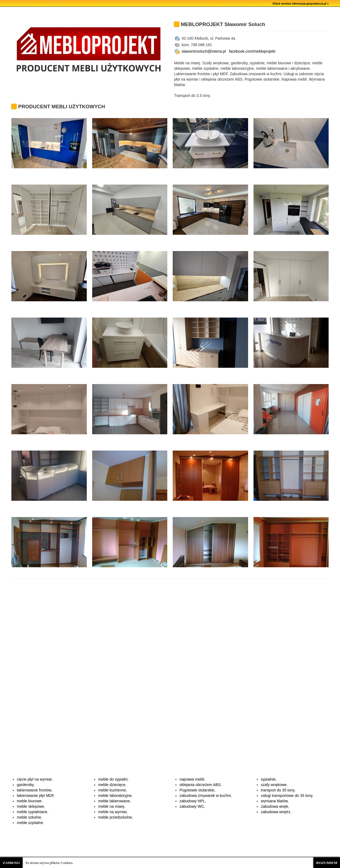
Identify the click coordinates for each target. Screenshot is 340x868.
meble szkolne (29, 817)
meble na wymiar (112, 812)
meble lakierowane (114, 801)
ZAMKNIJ (11, 863)
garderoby (25, 785)
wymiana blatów (274, 801)
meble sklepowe (30, 806)
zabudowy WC (192, 806)
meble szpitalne (30, 823)
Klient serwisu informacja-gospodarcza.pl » (301, 4)
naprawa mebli (192, 779)
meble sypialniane (32, 812)
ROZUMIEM (327, 863)
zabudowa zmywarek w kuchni (205, 796)
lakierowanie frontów (34, 790)
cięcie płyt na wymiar (34, 779)
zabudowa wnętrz (276, 812)
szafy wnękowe (274, 785)
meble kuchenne (112, 790)
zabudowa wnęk (274, 806)
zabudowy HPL (192, 801)
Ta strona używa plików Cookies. (49, 863)
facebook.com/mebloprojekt (252, 51)
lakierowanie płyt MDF (35, 796)
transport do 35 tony (278, 790)
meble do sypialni (113, 779)
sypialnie (268, 779)
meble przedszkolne (115, 817)
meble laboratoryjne (115, 796)
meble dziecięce (112, 785)
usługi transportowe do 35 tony (287, 796)
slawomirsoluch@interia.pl (200, 51)
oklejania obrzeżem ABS (200, 785)
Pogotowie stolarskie (197, 790)
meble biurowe (29, 801)
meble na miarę (111, 806)
